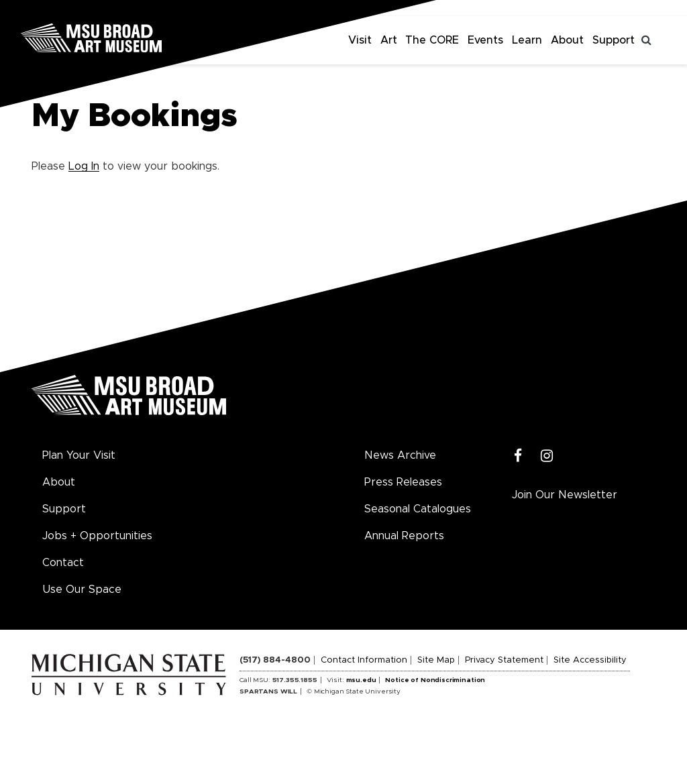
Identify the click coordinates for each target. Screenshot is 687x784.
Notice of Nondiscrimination (435, 680)
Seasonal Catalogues (418, 509)
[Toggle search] (647, 40)
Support (614, 40)
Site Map (436, 660)
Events (485, 40)
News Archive (400, 455)
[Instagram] (547, 456)
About (567, 40)
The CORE (432, 40)
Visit (360, 40)
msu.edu (361, 680)
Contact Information (364, 660)
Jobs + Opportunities (97, 536)
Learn (527, 40)
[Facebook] (518, 456)
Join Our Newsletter (565, 495)
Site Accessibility (590, 660)
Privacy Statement (504, 660)
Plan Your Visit (79, 455)
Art (389, 40)
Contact (63, 563)
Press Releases (403, 482)
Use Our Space (82, 590)
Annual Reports (404, 536)
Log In (84, 166)
